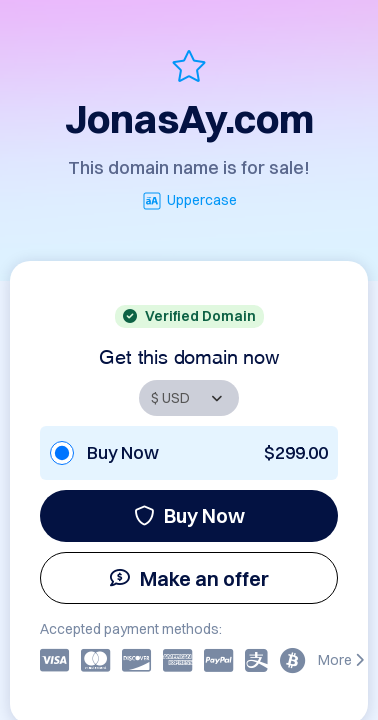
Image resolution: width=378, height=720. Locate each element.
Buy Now (189, 515)
